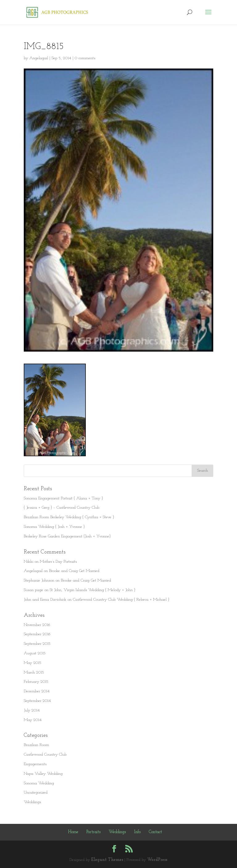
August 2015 (35, 653)
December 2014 (37, 691)
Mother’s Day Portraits (58, 562)
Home (73, 832)
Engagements (35, 764)
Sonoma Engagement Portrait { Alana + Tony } (63, 498)
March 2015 (34, 672)
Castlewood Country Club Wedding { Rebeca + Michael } (121, 600)
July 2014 (32, 710)
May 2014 (33, 720)
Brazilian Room (36, 745)
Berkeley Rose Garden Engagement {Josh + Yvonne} (67, 536)
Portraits (94, 832)
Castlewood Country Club (45, 755)
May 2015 (33, 663)
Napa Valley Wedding (43, 774)
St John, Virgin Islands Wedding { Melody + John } (92, 590)
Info (137, 832)
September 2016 (37, 634)
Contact (155, 832)
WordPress (157, 860)
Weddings (32, 802)
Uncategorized (36, 793)
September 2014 (37, 701)
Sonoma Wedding (39, 783)
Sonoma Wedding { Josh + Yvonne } (54, 527)
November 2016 (37, 625)
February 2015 (36, 682)
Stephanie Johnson (39, 580)
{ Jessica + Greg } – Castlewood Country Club (62, 508)
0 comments (85, 58)
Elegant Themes (107, 860)
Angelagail (39, 58)
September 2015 (37, 644)
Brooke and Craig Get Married (74, 571)
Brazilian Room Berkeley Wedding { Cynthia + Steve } (69, 517)
